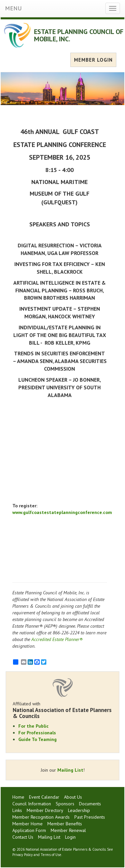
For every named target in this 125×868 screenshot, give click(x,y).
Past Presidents (90, 817)
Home (18, 797)
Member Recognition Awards (41, 817)
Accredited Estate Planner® (57, 639)
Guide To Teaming (37, 739)
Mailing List (70, 770)
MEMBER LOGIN (93, 60)
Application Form (29, 830)
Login (70, 837)
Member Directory (45, 810)
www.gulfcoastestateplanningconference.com (62, 512)
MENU (13, 8)
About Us (73, 797)
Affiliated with (62, 710)
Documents (90, 804)
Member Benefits (65, 824)
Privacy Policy (22, 855)
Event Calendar (44, 797)
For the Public (33, 726)
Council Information (32, 804)
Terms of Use (51, 855)
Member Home (27, 824)
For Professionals (37, 733)
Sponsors (65, 804)
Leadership (79, 810)
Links (17, 810)
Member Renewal (68, 830)
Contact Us (23, 837)
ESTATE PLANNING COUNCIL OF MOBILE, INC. (79, 35)
